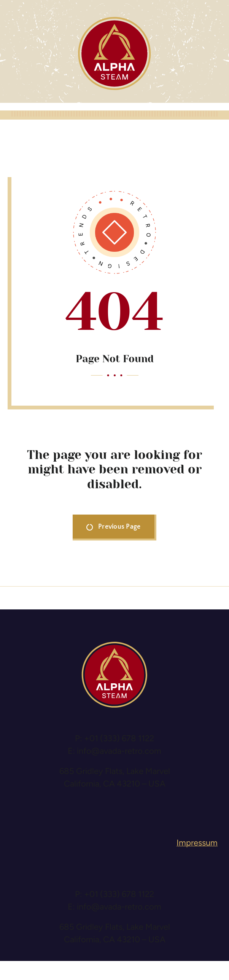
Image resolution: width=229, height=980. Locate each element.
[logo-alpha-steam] (114, 19)
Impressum (197, 843)
